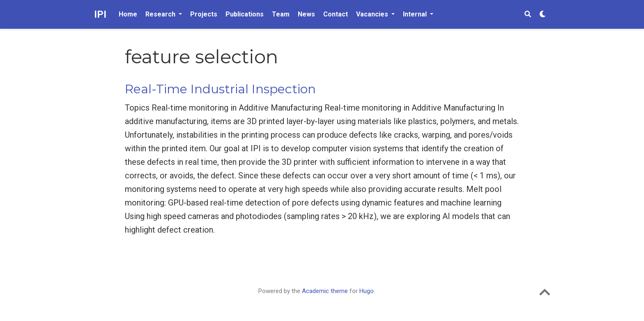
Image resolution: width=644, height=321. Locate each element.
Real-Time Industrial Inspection (220, 89)
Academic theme (325, 291)
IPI (100, 14)
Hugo (367, 291)
